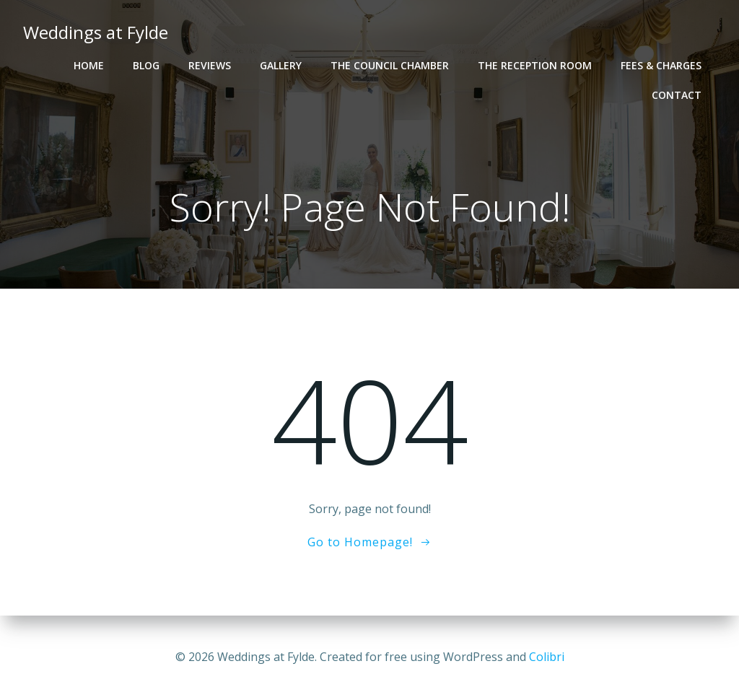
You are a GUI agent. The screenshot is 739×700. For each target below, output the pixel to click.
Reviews (210, 65)
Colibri (547, 657)
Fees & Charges (661, 65)
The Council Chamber (390, 65)
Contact (677, 95)
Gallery (281, 65)
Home (89, 65)
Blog (146, 65)
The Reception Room (535, 65)
